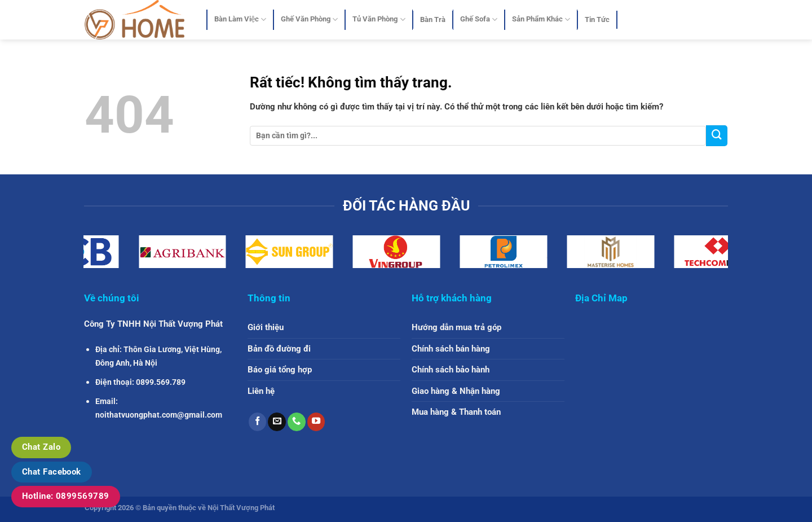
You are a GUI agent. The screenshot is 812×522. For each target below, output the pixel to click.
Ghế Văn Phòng (309, 19)
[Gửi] (717, 136)
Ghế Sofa (479, 19)
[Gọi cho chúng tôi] (297, 422)
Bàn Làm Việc (240, 19)
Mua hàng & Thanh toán (456, 412)
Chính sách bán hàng (451, 349)
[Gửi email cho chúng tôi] (277, 422)
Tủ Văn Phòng (379, 19)
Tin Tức (597, 19)
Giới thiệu (266, 327)
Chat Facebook (52, 472)
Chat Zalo (41, 447)
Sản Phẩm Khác (541, 19)
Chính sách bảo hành (451, 370)
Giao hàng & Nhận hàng (456, 391)
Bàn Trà (433, 19)
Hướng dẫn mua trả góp (456, 327)
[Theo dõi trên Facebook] (258, 422)
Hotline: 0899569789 (66, 496)
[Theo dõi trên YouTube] (316, 422)
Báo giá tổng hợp (280, 370)
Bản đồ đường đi (279, 349)
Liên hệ (261, 391)
